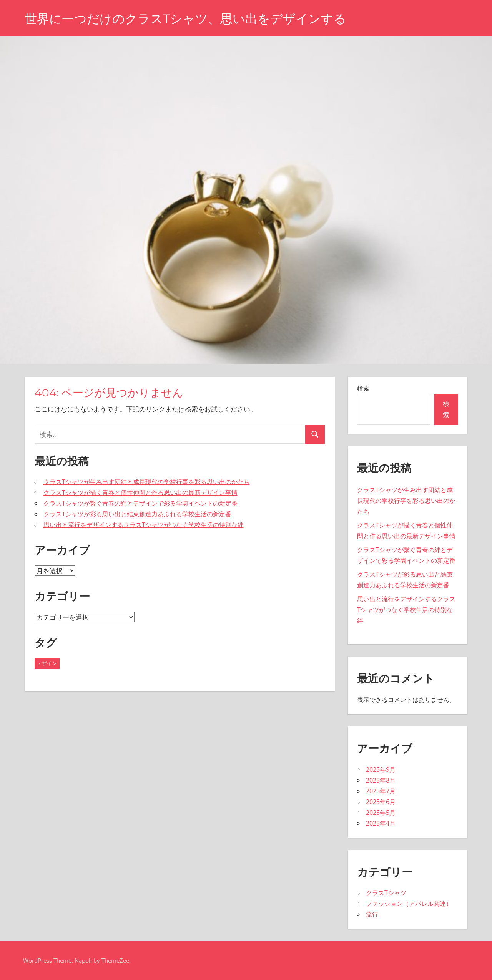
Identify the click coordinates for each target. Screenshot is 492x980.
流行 (372, 914)
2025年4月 (381, 823)
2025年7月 (381, 791)
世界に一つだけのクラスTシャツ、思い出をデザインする (185, 19)
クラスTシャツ (386, 893)
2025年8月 (381, 780)
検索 (363, 388)
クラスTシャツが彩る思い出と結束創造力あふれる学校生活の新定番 (137, 514)
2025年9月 (381, 769)
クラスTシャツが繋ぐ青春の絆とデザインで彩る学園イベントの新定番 (140, 503)
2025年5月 (381, 813)
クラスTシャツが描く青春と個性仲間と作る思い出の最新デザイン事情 (140, 492)
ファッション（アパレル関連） (409, 904)
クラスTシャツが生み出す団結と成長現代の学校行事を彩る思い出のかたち (147, 482)
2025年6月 (381, 802)
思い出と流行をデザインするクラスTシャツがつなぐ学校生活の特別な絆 (144, 525)
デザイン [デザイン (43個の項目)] (47, 663)
